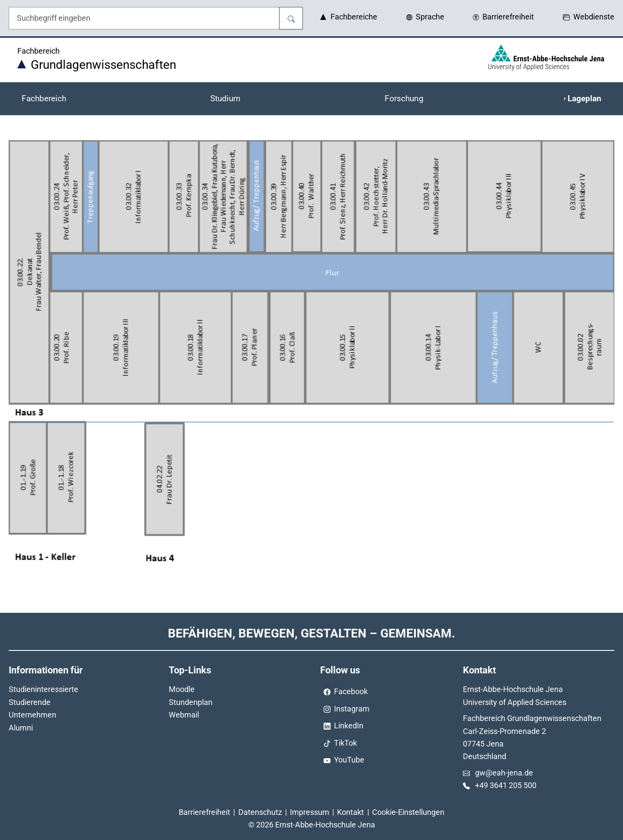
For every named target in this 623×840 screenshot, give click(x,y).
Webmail (184, 715)
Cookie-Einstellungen (408, 812)
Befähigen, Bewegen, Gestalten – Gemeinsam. (311, 633)
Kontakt (350, 812)
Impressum (310, 812)
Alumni (21, 728)
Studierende (30, 702)
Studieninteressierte (43, 689)
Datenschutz (260, 812)
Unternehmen (32, 715)
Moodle (182, 689)
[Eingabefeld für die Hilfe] (144, 18)
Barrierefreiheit (204, 812)
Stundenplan (191, 702)
